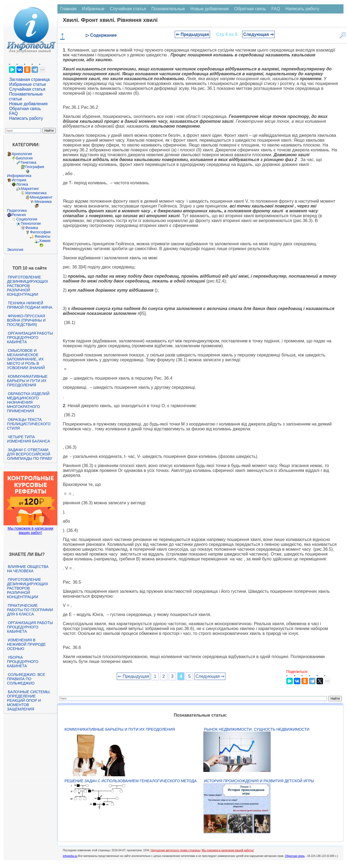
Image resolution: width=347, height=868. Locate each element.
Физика (32, 228)
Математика (36, 193)
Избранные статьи (28, 84)
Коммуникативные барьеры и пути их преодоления (27, 381)
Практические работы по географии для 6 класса (30, 610)
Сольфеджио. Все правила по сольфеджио (26, 679)
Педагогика (17, 210)
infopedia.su (70, 856)
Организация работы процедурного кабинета (30, 338)
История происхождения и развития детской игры (259, 781)
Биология (24, 158)
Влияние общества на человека (28, 569)
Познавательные (168, 9)
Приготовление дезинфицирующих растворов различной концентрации (28, 286)
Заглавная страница (30, 79)
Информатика (19, 176)
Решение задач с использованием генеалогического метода (130, 781)
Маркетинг (30, 189)
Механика (43, 202)
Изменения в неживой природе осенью (26, 644)
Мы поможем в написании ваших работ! (30, 530)
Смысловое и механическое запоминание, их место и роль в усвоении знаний (26, 359)
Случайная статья (27, 89)
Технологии (31, 223)
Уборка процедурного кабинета (23, 662)
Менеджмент (41, 197)
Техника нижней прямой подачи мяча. (30, 305)
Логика (22, 184)
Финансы (42, 236)
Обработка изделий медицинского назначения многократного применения (28, 402)
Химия (45, 241)
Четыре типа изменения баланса (28, 439)
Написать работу (26, 118)
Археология (22, 154)
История (19, 180)
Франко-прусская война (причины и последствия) (26, 320)
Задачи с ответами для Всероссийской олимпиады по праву (30, 454)
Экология (15, 250)
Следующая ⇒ (258, 34)
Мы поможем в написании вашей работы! (228, 850)
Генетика (29, 162)
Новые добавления (28, 104)
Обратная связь (25, 109)
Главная (68, 9)
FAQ (13, 113)
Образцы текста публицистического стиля (29, 424)
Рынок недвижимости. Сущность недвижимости (257, 729)
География (35, 167)
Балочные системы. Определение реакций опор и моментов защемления (29, 700)
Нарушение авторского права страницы (176, 850)
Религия (19, 215)
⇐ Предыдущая (192, 34)
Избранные (93, 9)
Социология (27, 219)
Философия (40, 232)
